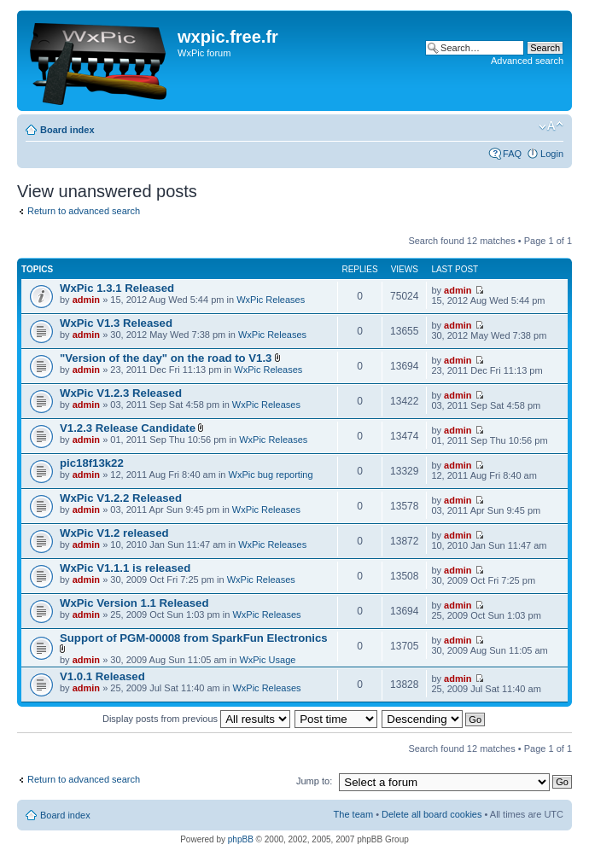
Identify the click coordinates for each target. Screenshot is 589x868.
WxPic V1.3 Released (116, 323)
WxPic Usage (267, 660)
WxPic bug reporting (271, 475)
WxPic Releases (271, 300)
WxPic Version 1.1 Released (134, 603)
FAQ (512, 154)
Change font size (551, 126)
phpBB (241, 839)
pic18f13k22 (92, 463)
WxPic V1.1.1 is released (125, 568)
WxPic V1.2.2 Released (121, 498)
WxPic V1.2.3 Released (121, 393)
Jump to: (314, 781)
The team (353, 814)
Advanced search (527, 61)
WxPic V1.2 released (114, 533)
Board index (67, 130)
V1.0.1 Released (102, 676)
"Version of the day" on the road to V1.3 (166, 358)
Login (552, 154)
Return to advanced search (84, 211)
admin (86, 300)
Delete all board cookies (432, 814)
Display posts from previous (196, 719)
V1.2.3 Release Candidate (128, 428)
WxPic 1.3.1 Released (117, 288)
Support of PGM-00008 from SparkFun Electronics (194, 638)
